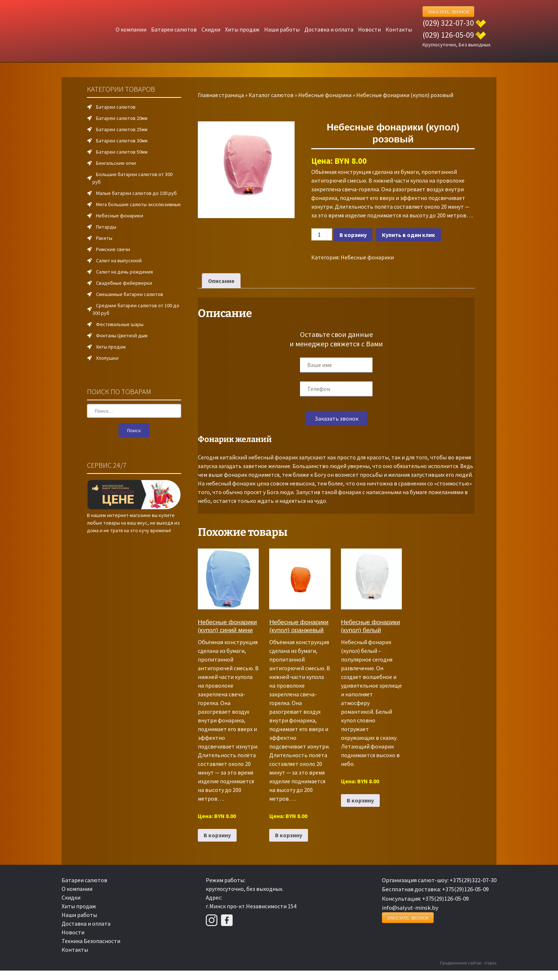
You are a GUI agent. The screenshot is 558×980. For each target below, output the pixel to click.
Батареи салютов (174, 29)
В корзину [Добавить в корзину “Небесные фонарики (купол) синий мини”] (217, 835)
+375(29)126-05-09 (465, 889)
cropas (490, 963)
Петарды (106, 227)
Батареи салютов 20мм (122, 118)
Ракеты (104, 238)
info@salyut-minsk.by (410, 908)
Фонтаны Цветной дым (122, 335)
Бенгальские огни (116, 163)
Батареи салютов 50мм (122, 152)
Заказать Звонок (448, 12)
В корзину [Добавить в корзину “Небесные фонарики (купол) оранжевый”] (289, 835)
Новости (369, 29)
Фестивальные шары (120, 324)
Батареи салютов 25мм (122, 129)
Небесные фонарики (325, 95)
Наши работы (282, 29)
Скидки (211, 29)
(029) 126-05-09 (448, 35)
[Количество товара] (322, 234)
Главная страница (221, 95)
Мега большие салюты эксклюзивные (138, 204)
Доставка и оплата (329, 29)
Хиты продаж (242, 29)
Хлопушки (107, 358)
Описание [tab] (221, 281)
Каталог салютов (271, 95)
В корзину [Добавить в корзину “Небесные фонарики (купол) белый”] (360, 800)
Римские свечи (113, 249)
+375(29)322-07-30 (473, 880)
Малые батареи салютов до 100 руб (136, 193)
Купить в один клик (409, 235)
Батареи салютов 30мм (122, 141)
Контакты (399, 29)
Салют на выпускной (119, 260)
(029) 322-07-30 (448, 23)
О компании (131, 29)
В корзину (353, 235)
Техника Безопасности (91, 941)
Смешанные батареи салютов (130, 294)
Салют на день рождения (124, 272)
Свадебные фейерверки (124, 283)
